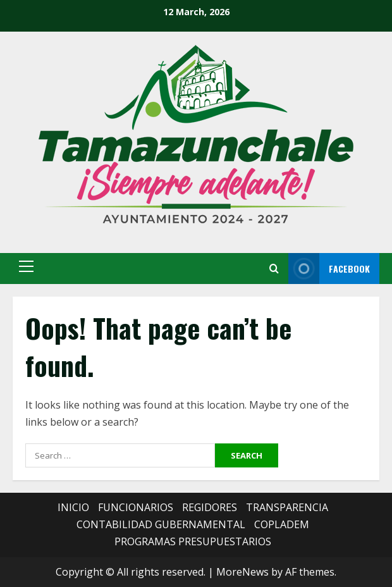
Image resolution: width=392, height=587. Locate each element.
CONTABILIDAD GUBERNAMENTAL (161, 524)
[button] (26, 266)
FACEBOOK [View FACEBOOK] (329, 269)
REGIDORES (210, 507)
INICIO (73, 507)
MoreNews (242, 572)
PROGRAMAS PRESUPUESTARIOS (193, 541)
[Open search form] (274, 269)
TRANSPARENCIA (287, 507)
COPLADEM (282, 524)
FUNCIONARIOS (136, 507)
